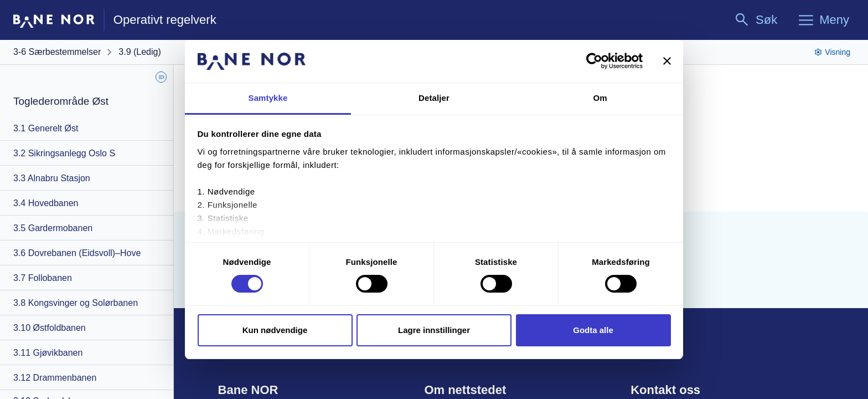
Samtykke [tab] (268, 98)
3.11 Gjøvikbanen (48, 353)
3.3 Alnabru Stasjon (52, 178)
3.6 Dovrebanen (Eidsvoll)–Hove (77, 253)
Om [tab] (600, 98)
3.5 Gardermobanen (53, 228)
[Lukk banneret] (667, 61)
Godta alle (593, 330)
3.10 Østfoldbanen (50, 328)
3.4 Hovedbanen (46, 203)
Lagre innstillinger (434, 330)
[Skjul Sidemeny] (161, 77)
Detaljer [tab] (434, 98)
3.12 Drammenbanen (55, 378)
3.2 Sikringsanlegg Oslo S (64, 153)
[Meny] (823, 20)
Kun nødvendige (275, 330)
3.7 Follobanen (43, 278)
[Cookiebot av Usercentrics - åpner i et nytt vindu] (594, 61)
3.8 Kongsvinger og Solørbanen (76, 303)
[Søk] (755, 20)
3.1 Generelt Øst (46, 128)
